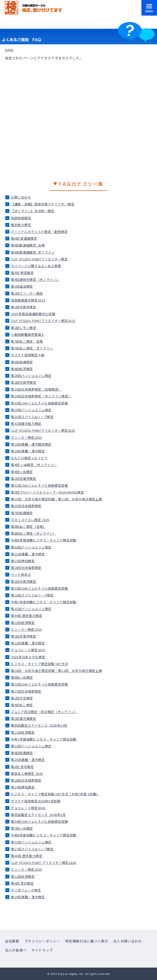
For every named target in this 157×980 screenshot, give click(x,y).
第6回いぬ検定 (22, 677)
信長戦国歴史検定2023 (28, 300)
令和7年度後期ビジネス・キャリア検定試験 (44, 739)
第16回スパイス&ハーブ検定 (32, 595)
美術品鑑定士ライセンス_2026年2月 (38, 815)
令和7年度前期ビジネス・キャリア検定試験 (44, 602)
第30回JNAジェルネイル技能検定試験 (39, 403)
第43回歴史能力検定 (26, 424)
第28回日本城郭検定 (26, 780)
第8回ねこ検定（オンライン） (34, 533)
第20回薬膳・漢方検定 (28, 451)
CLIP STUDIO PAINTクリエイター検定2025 (43, 430)
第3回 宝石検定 (22, 767)
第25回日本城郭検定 (26, 506)
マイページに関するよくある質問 (36, 266)
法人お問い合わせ (128, 941)
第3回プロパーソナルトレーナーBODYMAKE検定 (48, 492)
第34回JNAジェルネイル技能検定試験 (39, 821)
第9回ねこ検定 (22, 705)
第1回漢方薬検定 (24, 719)
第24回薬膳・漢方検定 (28, 897)
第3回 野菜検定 (22, 273)
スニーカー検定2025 (26, 437)
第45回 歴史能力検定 (27, 856)
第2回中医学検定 (24, 382)
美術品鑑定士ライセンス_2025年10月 (39, 725)
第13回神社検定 (23, 561)
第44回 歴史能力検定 (27, 616)
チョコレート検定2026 (28, 808)
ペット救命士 (21, 574)
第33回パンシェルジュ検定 (31, 842)
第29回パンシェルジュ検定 (31, 410)
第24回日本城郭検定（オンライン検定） (41, 396)
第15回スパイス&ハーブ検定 (32, 417)
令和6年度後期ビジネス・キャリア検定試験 (44, 540)
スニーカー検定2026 (26, 869)
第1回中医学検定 (24, 307)
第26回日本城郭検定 (26, 568)
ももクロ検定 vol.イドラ (29, 458)
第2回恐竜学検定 (24, 636)
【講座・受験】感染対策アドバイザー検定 (43, 204)
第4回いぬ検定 (22, 472)
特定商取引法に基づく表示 (87, 941)
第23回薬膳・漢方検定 (28, 760)
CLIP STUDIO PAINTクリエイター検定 (39, 259)
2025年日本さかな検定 (28, 657)
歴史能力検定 (21, 225)
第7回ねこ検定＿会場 (27, 341)
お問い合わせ (21, 197)
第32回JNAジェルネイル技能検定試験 (39, 588)
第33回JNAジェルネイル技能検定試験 (39, 684)
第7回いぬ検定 (22, 828)
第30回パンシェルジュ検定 (31, 547)
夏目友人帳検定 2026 (27, 774)
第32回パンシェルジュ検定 (31, 746)
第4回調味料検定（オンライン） (35, 279)
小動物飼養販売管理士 (28, 334)
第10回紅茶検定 (23, 623)
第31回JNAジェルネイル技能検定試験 (39, 485)
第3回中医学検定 (24, 582)
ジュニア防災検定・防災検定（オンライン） (44, 712)
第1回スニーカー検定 (27, 293)
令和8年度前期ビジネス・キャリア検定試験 (44, 835)
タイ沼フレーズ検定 (26, 890)
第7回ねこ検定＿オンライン (32, 348)
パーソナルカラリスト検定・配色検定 (39, 232)
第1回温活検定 (22, 286)
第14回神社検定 (23, 787)
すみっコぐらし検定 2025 (30, 520)
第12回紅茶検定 (23, 876)
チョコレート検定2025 (28, 650)
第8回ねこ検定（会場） (29, 527)
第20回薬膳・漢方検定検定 (31, 444)
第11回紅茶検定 (23, 732)
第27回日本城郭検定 (26, 691)
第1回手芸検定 (22, 698)
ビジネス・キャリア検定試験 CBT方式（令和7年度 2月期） (55, 794)
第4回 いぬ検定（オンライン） (34, 465)
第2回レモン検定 (24, 328)
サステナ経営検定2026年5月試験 (36, 801)
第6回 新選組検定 (24, 238)
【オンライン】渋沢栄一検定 (33, 211)
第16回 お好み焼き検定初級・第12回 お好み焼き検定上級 (56, 671)
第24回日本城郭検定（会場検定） (36, 389)
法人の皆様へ (16, 950)
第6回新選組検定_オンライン (33, 252)
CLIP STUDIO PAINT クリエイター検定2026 (44, 863)
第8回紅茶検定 (22, 369)
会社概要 (12, 941)
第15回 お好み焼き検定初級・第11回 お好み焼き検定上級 (56, 499)
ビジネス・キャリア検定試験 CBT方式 (39, 664)
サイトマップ (42, 950)
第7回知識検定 (22, 513)
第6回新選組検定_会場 (28, 245)
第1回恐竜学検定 (24, 479)
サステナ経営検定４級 (28, 355)
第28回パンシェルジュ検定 (31, 376)
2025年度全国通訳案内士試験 (33, 314)
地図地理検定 (21, 218)
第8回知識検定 (22, 753)
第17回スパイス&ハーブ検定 (32, 849)
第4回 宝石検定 (22, 883)
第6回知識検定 (22, 362)
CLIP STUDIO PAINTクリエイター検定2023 (43, 321)
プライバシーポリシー (42, 941)
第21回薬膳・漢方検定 (28, 554)
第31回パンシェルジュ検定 (31, 609)
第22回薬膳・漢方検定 (28, 643)
